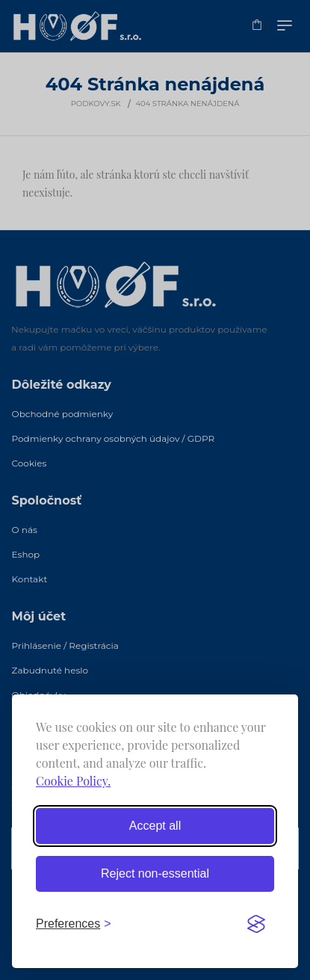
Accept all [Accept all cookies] (155, 826)
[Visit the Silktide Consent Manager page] (256, 924)
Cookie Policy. (73, 781)
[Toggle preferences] (74, 924)
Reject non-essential (155, 873)
